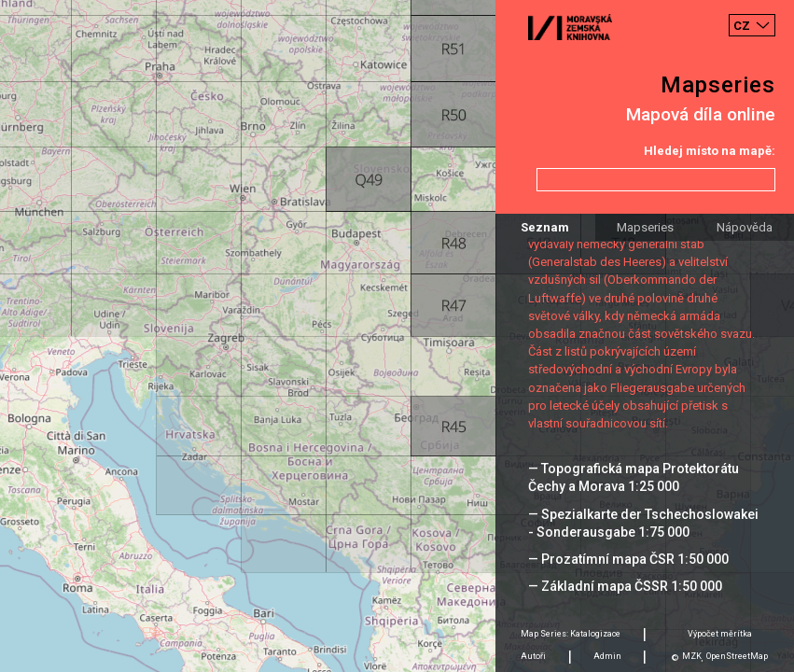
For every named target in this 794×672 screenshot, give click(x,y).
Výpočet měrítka (720, 634)
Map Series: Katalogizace (571, 634)
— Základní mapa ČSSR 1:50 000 (625, 586)
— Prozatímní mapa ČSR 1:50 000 (628, 559)
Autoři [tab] (533, 656)
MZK (692, 656)
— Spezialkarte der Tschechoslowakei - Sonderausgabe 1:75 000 (643, 523)
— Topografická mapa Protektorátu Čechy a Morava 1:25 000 (634, 477)
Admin (607, 656)
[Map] (397, 336)
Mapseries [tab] (645, 227)
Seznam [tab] (545, 227)
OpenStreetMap (737, 656)
